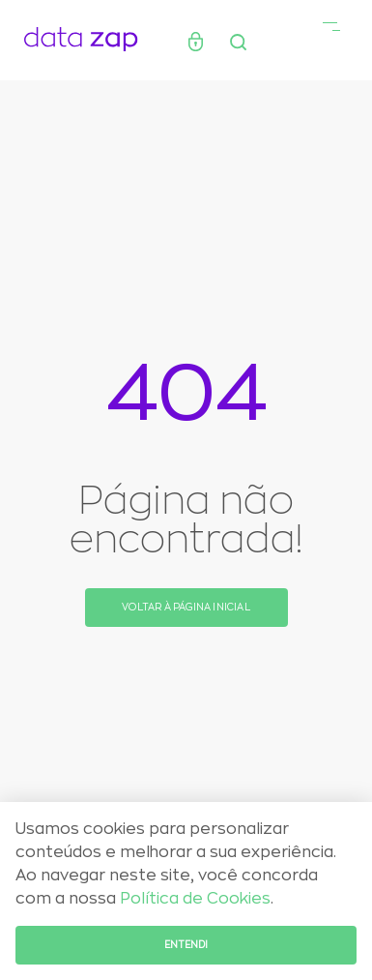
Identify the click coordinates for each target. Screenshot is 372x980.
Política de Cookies (195, 899)
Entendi (186, 945)
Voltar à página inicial (186, 608)
